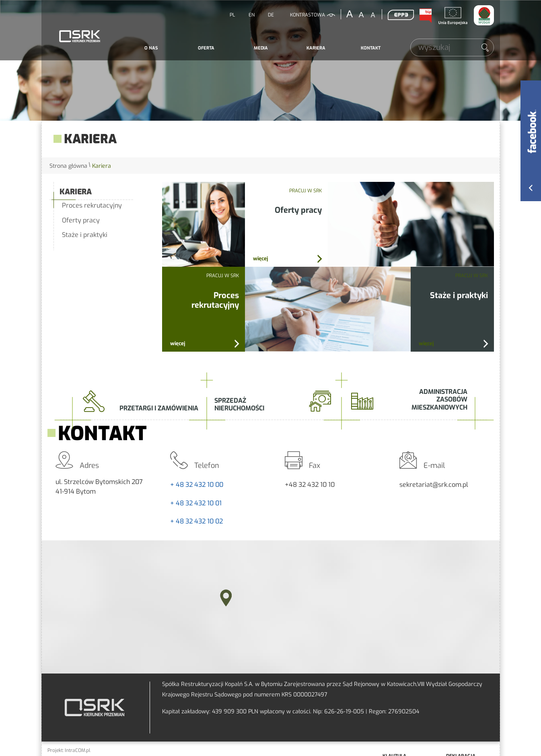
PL (232, 15)
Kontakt (371, 48)
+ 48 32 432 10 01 (196, 503)
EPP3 (401, 15)
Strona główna (68, 166)
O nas (151, 48)
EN (252, 15)
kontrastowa (308, 15)
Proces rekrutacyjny (92, 205)
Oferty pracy (81, 220)
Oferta (206, 48)
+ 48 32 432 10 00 (197, 485)
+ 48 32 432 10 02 (196, 521)
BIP (426, 16)
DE (271, 15)
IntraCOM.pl (78, 750)
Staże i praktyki (85, 235)
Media (261, 48)
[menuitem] (151, 48)
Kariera (316, 48)
